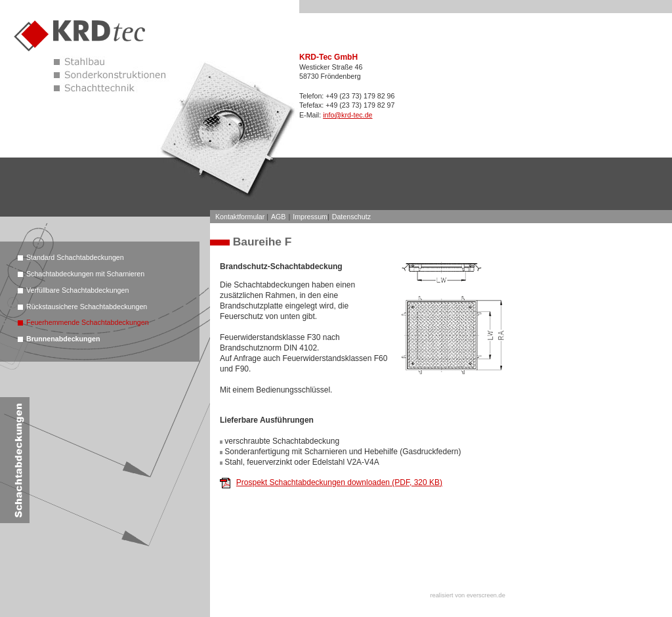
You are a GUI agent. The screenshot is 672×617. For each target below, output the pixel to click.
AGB (279, 217)
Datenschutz (351, 217)
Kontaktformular (240, 217)
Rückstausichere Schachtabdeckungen (87, 307)
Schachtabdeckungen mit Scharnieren (85, 274)
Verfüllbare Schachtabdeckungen (77, 290)
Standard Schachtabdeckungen (75, 257)
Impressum (310, 217)
